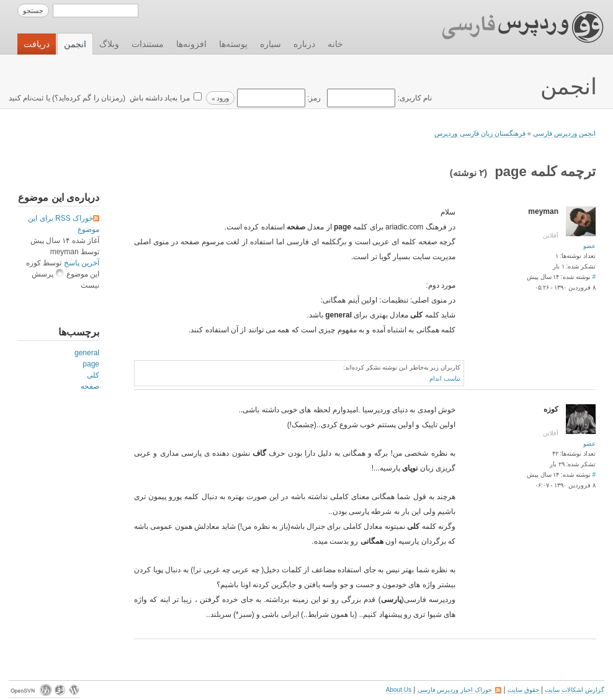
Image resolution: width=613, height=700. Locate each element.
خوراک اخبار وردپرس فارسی (459, 690)
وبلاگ (109, 44)
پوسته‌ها (233, 44)
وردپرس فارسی (511, 27)
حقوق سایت (523, 690)
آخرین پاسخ (82, 263)
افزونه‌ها (191, 44)
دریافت (37, 44)
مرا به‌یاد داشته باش (158, 98)
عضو (589, 246)
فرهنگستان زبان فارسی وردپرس (480, 133)
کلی (93, 375)
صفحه (90, 386)
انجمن (75, 44)
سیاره (271, 44)
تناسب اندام (445, 379)
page (91, 364)
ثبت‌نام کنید (26, 98)
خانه (335, 44)
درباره (304, 44)
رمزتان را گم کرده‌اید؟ (89, 98)
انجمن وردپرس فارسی (564, 133)
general (87, 353)
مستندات (148, 44)
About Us (399, 690)
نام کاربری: (378, 98)
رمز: (278, 98)
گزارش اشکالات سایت (575, 690)
